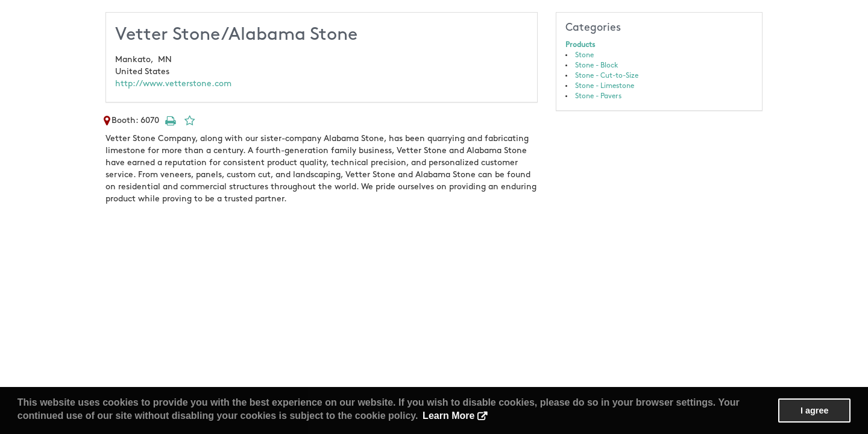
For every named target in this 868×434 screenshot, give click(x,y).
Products (580, 45)
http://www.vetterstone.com (173, 83)
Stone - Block (597, 65)
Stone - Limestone (605, 86)
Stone (584, 55)
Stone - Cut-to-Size (607, 76)
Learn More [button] (448, 416)
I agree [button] (814, 410)
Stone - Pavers (598, 96)
